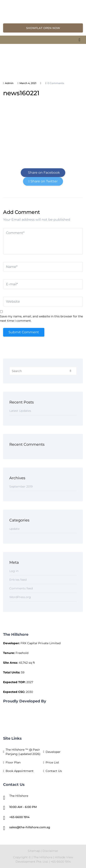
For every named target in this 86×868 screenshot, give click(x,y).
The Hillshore (43, 857)
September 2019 (21, 486)
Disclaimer (50, 851)
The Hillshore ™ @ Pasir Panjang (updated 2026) (23, 752)
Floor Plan (13, 762)
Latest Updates (20, 411)
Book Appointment (20, 771)
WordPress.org (20, 597)
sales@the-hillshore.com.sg (30, 827)
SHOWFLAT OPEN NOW (43, 28)
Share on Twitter (43, 181)
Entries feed (18, 580)
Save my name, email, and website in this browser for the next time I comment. (41, 318)
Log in (14, 571)
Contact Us (54, 771)
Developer (53, 752)
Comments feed (21, 588)
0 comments (56, 83)
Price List (52, 762)
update (14, 529)
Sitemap (34, 851)
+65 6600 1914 (19, 817)
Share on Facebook (43, 173)
